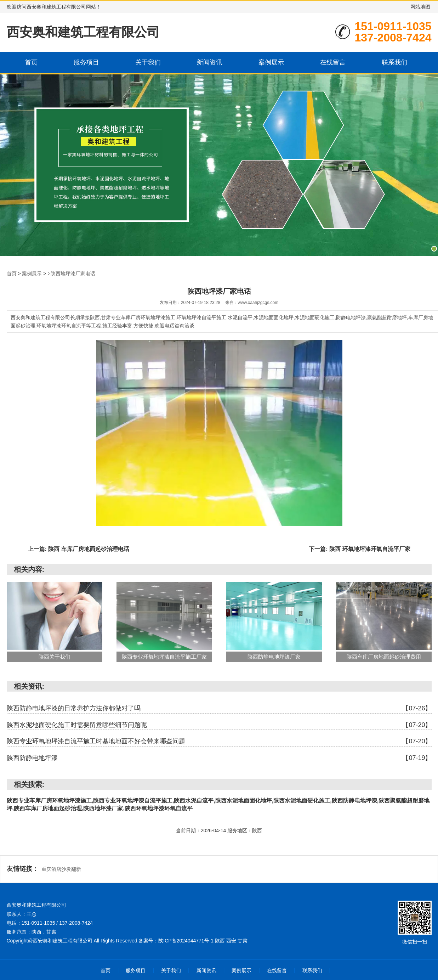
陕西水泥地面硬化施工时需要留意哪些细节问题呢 (219, 725)
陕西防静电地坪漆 (219, 758)
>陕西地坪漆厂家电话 (71, 274)
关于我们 (148, 62)
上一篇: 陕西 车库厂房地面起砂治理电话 (79, 549)
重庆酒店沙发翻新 (61, 869)
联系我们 (394, 62)
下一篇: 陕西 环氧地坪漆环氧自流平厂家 (359, 549)
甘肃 (243, 941)
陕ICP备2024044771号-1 (186, 941)
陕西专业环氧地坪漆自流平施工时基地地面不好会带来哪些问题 (219, 742)
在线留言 (333, 62)
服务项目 (86, 62)
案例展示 (271, 62)
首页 (31, 62)
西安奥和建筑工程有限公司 (83, 32)
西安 (232, 941)
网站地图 (420, 7)
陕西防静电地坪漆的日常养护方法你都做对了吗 (219, 709)
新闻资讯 (210, 62)
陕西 (221, 941)
